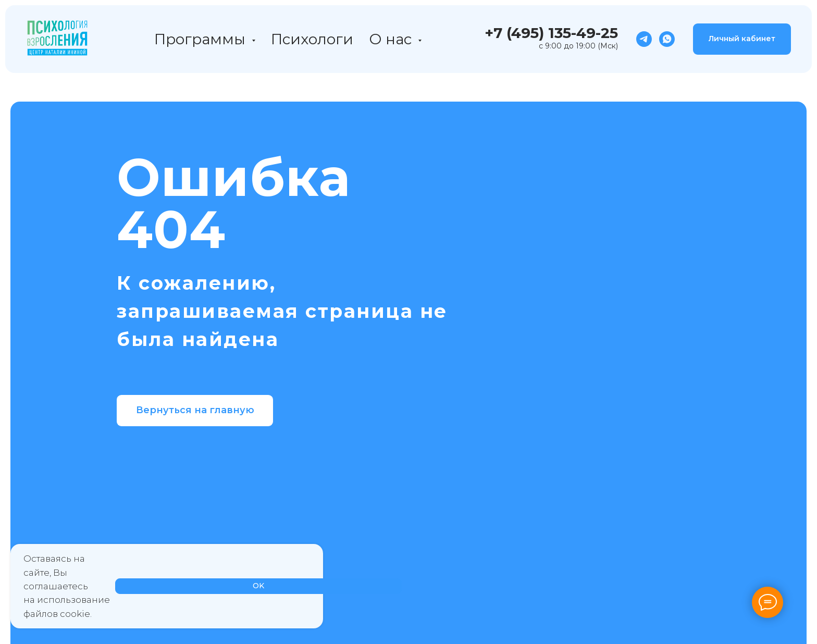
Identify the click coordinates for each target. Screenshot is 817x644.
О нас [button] (392, 39)
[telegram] (644, 39)
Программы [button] (202, 39)
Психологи (312, 39)
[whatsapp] (667, 39)
